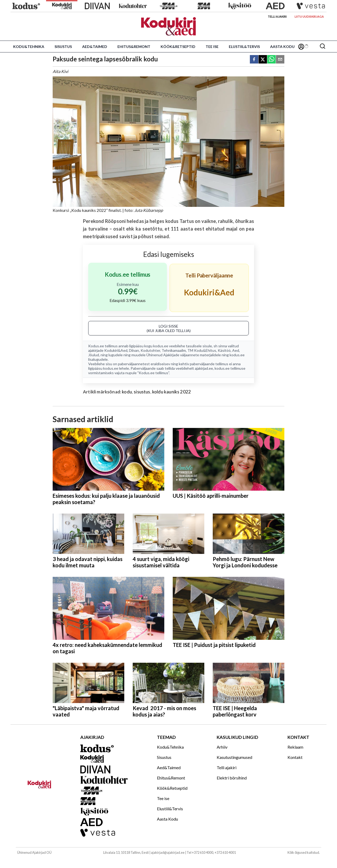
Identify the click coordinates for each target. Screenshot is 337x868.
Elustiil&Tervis (244, 47)
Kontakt (295, 757)
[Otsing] (323, 47)
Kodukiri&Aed (116, 350)
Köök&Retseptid (178, 47)
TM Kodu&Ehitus (202, 350)
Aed (236, 350)
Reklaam (295, 747)
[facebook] (254, 60)
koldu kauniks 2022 (172, 392)
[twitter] (263, 60)
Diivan (134, 350)
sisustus (142, 392)
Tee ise (212, 47)
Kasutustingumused (234, 757)
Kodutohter (150, 350)
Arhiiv (222, 747)
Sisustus (63, 47)
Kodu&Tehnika (29, 47)
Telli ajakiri (277, 16)
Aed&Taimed (95, 47)
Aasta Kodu (282, 47)
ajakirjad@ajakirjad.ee (168, 852)
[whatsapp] (271, 60)
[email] (280, 60)
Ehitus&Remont (134, 47)
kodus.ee (161, 346)
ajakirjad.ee (204, 368)
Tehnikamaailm (174, 350)
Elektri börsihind (232, 778)
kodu (127, 392)
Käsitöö (224, 350)
